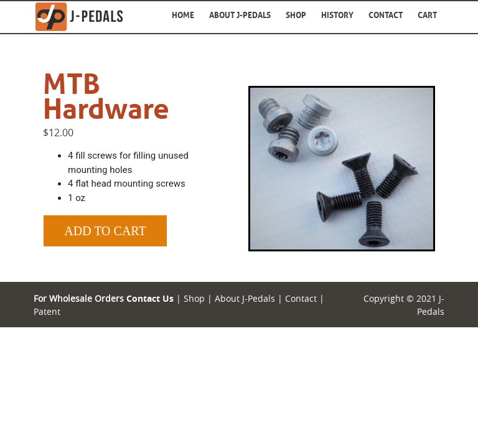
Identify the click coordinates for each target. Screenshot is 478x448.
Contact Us (150, 298)
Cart (427, 15)
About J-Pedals (240, 15)
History (337, 15)
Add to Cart (105, 231)
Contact (386, 15)
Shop (296, 15)
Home (183, 15)
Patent (47, 311)
